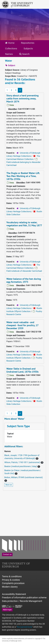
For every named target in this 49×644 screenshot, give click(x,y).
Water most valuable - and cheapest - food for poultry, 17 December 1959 (22, 325)
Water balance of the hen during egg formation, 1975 (24, 280)
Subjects (28, 49)
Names (9, 54)
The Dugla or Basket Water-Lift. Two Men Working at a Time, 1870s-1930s (23, 176)
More (9, 485)
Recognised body (25, 627)
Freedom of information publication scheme (24, 598)
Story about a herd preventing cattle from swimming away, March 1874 (22, 99)
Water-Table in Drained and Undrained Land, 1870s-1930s (22, 370)
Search (24, 54)
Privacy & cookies (11, 580)
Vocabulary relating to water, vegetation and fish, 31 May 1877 (24, 224)
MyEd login (7, 610)
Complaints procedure (13, 583)
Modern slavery (10, 587)
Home (10, 43)
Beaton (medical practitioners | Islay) (21, 466)
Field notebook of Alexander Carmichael (24, 271)
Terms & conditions (12, 576)
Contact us (7, 554)
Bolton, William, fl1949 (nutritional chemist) (24, 477)
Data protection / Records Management (22, 601)
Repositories (28, 43)
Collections (11, 49)
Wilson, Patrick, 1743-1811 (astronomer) (23, 462)
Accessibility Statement (14, 594)
